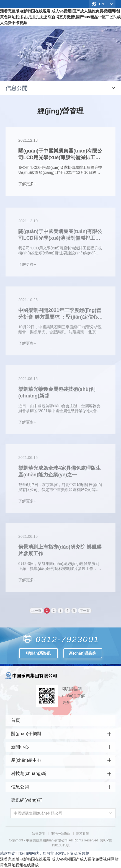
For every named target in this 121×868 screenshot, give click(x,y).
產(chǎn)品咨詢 (83, 653)
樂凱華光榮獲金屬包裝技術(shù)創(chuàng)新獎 (57, 394)
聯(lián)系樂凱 (38, 653)
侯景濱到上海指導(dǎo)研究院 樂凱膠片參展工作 (60, 552)
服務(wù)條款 (60, 834)
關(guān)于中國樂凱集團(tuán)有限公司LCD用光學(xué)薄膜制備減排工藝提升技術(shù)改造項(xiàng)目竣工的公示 (60, 236)
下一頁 (85, 612)
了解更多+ (27, 184)
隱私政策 (83, 834)
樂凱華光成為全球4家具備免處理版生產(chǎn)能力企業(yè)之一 (60, 473)
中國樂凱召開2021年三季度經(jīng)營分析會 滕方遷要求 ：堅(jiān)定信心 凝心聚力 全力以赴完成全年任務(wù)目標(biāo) (60, 315)
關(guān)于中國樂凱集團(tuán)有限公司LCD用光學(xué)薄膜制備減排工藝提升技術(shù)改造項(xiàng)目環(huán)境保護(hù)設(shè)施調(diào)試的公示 (60, 154)
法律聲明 (38, 834)
